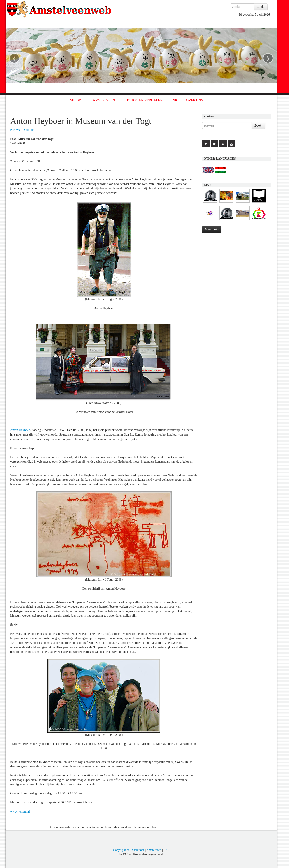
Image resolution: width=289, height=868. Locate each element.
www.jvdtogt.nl (20, 811)
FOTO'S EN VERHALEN (145, 100)
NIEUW (75, 100)
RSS (167, 850)
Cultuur (29, 130)
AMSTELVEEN (104, 100)
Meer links (212, 229)
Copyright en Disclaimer (128, 850)
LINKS (174, 100)
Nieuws (15, 130)
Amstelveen (154, 850)
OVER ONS (195, 100)
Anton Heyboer (20, 430)
